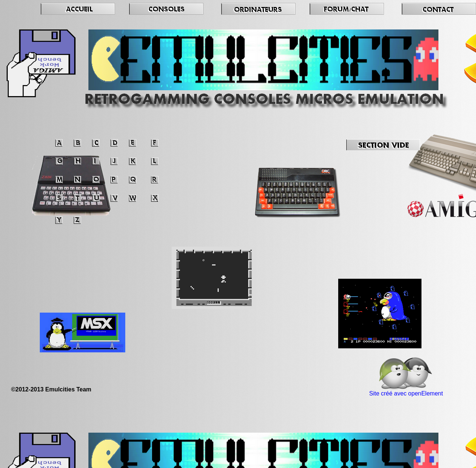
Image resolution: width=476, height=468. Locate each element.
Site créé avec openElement (406, 393)
